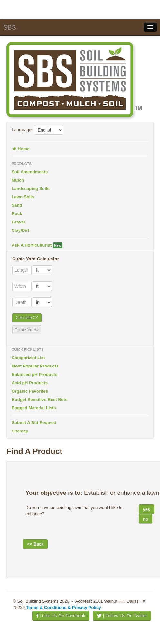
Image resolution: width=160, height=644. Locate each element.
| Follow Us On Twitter (122, 616)
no (146, 519)
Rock (17, 214)
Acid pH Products (30, 383)
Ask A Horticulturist (37, 245)
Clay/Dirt (20, 230)
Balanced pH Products (34, 374)
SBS (10, 27)
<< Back (35, 544)
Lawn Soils (23, 197)
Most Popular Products (35, 366)
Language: (22, 130)
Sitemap (20, 431)
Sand (17, 205)
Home (21, 149)
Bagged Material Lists (34, 408)
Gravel (18, 222)
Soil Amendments (30, 172)
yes (146, 509)
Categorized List (28, 358)
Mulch (18, 180)
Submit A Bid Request (34, 423)
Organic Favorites (30, 391)
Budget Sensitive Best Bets (39, 399)
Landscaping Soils (31, 189)
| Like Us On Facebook (61, 616)
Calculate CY (27, 318)
